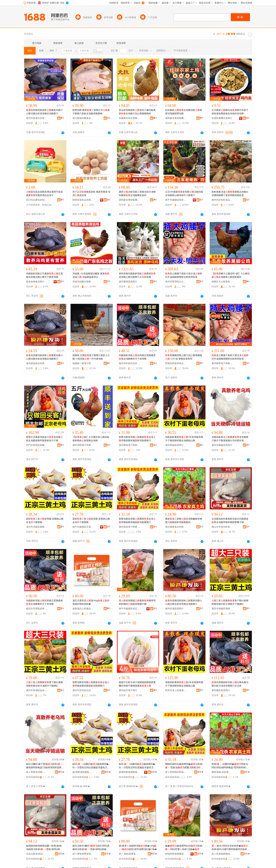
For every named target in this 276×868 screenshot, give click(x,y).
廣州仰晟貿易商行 (174, 609)
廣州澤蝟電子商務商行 (83, 445)
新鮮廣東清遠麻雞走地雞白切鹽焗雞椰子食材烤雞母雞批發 (230, 194)
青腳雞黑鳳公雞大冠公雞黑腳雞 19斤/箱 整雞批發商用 (184, 357)
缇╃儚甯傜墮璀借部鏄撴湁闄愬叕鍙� (83, 854)
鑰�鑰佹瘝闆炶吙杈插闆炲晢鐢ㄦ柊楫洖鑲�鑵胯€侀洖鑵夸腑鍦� (184, 848)
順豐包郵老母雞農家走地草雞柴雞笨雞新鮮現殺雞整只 (137, 439)
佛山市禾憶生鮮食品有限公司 (222, 527)
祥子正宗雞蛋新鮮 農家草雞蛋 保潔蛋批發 (91, 194)
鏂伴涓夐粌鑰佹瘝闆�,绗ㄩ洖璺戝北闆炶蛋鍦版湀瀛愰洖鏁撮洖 (91, 766)
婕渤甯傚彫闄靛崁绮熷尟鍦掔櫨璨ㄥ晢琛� (83, 772)
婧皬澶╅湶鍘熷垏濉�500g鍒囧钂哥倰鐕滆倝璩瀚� (138, 848)
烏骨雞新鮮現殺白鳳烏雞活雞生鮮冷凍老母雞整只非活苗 (230, 684)
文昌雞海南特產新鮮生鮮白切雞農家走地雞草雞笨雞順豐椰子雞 (230, 521)
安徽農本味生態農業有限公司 (129, 118)
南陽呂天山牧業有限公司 (222, 282)
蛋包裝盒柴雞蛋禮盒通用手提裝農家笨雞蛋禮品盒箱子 (44, 194)
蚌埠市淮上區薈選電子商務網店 (176, 690)
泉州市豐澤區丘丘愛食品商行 (176, 282)
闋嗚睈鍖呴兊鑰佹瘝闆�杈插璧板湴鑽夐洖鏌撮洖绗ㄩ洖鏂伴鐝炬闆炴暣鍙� (184, 766)
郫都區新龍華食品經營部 (176, 363)
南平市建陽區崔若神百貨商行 (129, 609)
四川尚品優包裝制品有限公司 (37, 200)
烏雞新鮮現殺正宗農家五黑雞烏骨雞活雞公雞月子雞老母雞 (44, 275)
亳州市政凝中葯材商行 (37, 118)
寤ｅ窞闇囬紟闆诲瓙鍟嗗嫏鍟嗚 (176, 772)
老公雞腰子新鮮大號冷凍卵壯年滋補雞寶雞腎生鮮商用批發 (184, 275)
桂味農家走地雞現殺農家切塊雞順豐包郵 (184, 112)
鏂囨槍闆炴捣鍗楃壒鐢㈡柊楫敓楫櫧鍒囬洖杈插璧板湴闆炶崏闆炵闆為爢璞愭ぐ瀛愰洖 (44, 848)
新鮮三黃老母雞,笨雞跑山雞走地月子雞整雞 (45, 521)
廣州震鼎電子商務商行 (129, 527)
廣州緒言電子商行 (128, 690)
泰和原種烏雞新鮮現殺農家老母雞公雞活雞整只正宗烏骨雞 (137, 275)
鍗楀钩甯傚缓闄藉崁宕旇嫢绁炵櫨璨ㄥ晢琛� (176, 854)
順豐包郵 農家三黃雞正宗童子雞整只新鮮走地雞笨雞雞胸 (91, 112)
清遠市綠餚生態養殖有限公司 (83, 282)
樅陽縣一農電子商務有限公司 (83, 363)
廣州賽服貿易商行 (174, 445)
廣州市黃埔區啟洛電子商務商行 (37, 690)
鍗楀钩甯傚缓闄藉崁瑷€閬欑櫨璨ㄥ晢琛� (129, 772)
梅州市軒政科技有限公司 (129, 363)
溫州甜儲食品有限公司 (37, 363)
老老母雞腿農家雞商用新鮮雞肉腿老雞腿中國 (137, 602)
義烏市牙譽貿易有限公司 (37, 609)
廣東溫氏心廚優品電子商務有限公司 (83, 609)
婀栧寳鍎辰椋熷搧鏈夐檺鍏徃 (222, 772)
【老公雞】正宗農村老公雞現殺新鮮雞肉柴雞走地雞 (91, 439)
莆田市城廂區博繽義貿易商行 (222, 609)
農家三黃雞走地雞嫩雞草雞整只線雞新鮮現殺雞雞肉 (184, 521)
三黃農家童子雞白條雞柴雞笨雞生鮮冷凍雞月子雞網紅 (230, 602)
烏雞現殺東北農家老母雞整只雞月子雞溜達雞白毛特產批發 (230, 439)
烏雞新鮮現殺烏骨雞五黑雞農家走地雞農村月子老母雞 (137, 357)
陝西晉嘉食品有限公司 (83, 200)
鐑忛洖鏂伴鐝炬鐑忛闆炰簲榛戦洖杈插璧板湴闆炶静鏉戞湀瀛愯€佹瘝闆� (91, 848)
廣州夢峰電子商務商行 (129, 445)
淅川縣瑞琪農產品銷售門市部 (83, 118)
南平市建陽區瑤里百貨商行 (176, 200)
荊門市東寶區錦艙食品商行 (37, 445)
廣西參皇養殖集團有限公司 (176, 118)
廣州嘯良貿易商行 (221, 690)
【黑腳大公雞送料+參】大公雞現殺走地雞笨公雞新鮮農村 (231, 275)
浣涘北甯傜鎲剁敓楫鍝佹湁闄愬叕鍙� (37, 854)
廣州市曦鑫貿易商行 (222, 445)
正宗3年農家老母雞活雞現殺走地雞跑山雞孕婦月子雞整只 (184, 194)
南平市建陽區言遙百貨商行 (83, 527)
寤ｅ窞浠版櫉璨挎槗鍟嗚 (222, 854)
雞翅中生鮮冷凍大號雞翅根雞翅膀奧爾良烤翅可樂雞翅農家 (137, 684)
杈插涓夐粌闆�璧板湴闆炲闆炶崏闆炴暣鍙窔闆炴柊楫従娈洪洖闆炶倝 (230, 766)
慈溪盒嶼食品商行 (35, 282)
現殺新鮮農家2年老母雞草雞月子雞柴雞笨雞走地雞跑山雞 (184, 439)
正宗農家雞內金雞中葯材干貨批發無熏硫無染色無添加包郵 (230, 112)
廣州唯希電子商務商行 (222, 363)
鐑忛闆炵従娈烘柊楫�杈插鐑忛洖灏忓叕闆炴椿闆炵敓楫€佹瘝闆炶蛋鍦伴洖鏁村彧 (230, 848)
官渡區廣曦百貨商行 (222, 118)
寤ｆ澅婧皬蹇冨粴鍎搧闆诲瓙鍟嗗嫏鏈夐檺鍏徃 (129, 854)
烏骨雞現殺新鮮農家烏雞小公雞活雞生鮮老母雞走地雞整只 (44, 112)
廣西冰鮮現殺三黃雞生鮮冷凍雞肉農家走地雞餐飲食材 (137, 194)
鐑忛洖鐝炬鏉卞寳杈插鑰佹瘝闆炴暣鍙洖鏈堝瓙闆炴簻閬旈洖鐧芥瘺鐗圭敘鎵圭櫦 (45, 766)
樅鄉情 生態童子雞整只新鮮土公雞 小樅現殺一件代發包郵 (91, 357)
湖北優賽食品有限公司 (176, 527)
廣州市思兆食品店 (82, 690)
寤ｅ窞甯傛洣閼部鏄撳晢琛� (37, 772)
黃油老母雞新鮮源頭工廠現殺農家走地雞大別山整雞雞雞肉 (137, 112)
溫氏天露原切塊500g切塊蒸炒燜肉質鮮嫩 (91, 602)
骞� (61, 772)
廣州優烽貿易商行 (128, 282)
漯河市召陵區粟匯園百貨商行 (37, 527)
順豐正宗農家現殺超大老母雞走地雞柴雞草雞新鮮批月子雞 (44, 439)
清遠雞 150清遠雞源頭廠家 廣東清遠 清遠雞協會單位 (91, 275)
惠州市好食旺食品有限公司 (222, 200)
